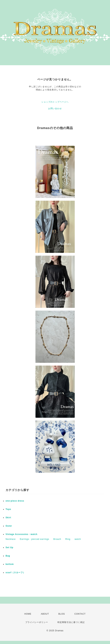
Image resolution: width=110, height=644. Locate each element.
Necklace (11, 539)
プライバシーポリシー (37, 622)
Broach (57, 539)
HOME (28, 614)
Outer (9, 526)
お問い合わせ (55, 109)
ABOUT (45, 614)
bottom (10, 564)
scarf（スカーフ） (15, 573)
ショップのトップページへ (55, 102)
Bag (8, 556)
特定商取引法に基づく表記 (71, 622)
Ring (68, 539)
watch (78, 539)
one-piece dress (15, 501)
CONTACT (80, 614)
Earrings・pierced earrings (35, 539)
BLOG (62, 614)
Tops (8, 509)
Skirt (8, 518)
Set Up (9, 547)
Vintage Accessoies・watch (21, 534)
